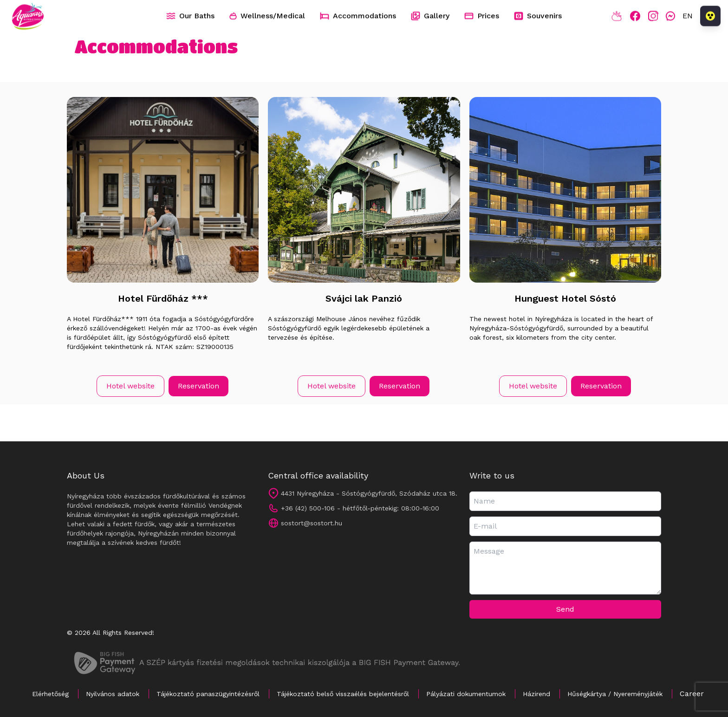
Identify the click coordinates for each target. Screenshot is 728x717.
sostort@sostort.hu (312, 523)
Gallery (430, 16)
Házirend (536, 694)
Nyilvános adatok (113, 694)
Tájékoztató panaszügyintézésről (208, 694)
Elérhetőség (50, 694)
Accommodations (358, 16)
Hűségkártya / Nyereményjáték (615, 694)
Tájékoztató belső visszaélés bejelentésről (343, 694)
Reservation (198, 386)
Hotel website (130, 386)
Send (565, 609)
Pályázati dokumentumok (466, 694)
